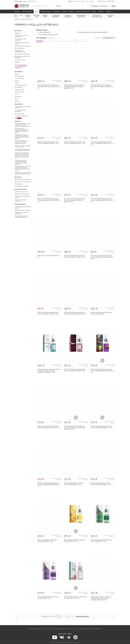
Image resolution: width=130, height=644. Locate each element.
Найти (58, 6)
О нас (87, 1)
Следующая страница (82, 616)
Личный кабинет (34, 629)
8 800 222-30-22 (111, 1)
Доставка (77, 1)
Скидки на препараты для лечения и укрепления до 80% (93, 32)
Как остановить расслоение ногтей (49, 34)
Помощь (92, 1)
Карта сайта (69, 629)
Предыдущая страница (48, 616)
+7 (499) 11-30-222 (101, 1)
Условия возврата (96, 629)
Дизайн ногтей (32, 1)
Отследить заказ (48, 629)
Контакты (59, 629)
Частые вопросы (81, 629)
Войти (114, 6)
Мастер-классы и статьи (21, 1)
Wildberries (71, 1)
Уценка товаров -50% (45, 32)
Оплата (83, 1)
